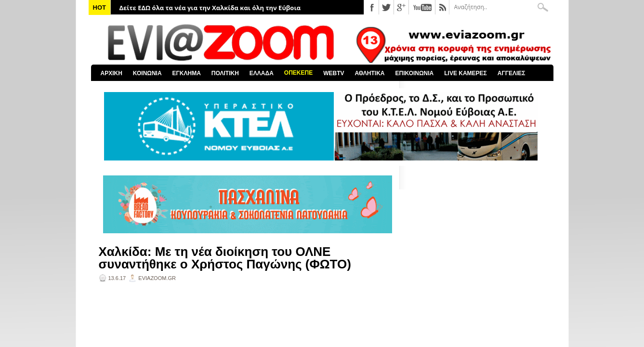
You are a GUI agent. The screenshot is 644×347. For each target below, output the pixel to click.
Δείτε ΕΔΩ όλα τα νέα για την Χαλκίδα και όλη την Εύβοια (210, 8)
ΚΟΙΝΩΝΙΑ (147, 73)
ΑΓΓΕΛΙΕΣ (512, 73)
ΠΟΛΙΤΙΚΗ (225, 73)
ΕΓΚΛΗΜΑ (187, 73)
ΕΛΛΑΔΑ (262, 73)
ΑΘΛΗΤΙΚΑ (369, 73)
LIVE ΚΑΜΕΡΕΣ (466, 73)
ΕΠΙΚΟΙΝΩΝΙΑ (415, 73)
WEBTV (334, 73)
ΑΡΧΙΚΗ (112, 73)
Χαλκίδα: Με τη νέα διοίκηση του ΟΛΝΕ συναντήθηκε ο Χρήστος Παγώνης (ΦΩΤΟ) (225, 258)
